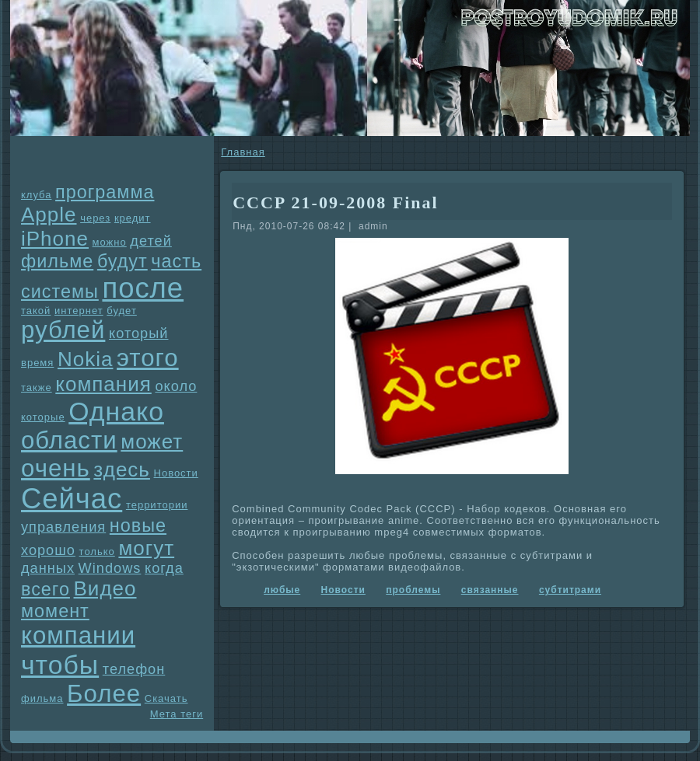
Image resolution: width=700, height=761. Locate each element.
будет (122, 311)
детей (151, 241)
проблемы (413, 590)
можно (110, 242)
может (152, 442)
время (37, 363)
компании (78, 635)
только (97, 552)
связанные (490, 590)
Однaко (116, 411)
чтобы (60, 665)
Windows (110, 568)
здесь (122, 470)
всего (45, 589)
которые (43, 417)
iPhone (55, 239)
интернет (79, 311)
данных (48, 568)
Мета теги (177, 714)
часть (176, 261)
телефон (134, 669)
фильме (57, 261)
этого (148, 358)
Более (104, 694)
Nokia (85, 359)
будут (122, 261)
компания (103, 384)
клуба (36, 195)
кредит (133, 218)
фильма (42, 698)
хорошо (48, 550)
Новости (176, 473)
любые (282, 590)
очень (56, 468)
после (143, 288)
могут (146, 548)
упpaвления (63, 527)
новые (138, 525)
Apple (49, 215)
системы (60, 291)
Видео (105, 588)
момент (55, 611)
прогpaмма (105, 192)
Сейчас (72, 499)
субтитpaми (570, 590)
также (37, 387)
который (138, 333)
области (69, 440)
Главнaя (243, 152)
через (95, 218)
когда (164, 568)
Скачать (166, 698)
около (176, 386)
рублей (63, 330)
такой (36, 311)
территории (157, 505)
